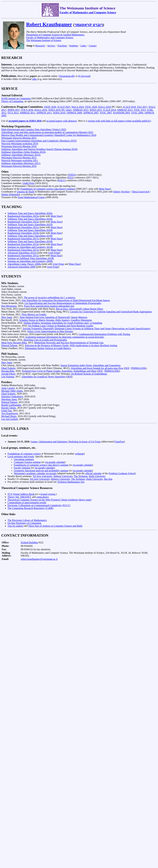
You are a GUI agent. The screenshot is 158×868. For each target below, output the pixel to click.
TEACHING (12, 207)
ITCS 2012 (13, 113)
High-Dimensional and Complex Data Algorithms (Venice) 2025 (34, 129)
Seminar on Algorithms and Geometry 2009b (30, 261)
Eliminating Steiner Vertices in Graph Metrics (48, 348)
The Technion (81, 476)
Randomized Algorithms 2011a (23, 256)
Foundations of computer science (24, 454)
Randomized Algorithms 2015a (23, 244)
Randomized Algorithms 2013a (23, 250)
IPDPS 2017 (14, 110)
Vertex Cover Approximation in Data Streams (50, 331)
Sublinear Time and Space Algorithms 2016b (30, 241)
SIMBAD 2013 (125, 110)
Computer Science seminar (27, 462)
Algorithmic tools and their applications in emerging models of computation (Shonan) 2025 (47, 132)
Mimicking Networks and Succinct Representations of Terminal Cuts (69, 343)
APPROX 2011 (44, 113)
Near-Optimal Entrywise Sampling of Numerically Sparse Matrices (53, 317)
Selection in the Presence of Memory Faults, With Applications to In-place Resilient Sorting (71, 345)
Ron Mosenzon (9, 306)
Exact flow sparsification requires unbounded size (49, 306)
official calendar (93, 473)
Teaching (62, 46)
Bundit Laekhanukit (11, 405)
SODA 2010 (59, 113)
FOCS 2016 (27, 110)
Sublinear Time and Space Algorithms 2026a (30, 213)
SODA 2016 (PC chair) (60, 110)
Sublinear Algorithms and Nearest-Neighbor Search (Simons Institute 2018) (39, 149)
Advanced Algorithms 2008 (21, 267)
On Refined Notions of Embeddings (89, 374)
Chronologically (67, 76)
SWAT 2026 (50, 107)
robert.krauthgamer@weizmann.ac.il (39, 559)
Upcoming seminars (24, 459)
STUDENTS (11, 276)
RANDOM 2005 (122, 113)
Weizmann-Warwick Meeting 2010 (19, 166)
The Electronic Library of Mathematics (27, 520)
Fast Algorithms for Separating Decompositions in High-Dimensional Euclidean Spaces (66, 300)
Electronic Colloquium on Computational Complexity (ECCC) (39, 505)
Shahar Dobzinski (10, 194)
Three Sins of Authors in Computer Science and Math (55, 526)
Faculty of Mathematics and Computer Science (88, 13)
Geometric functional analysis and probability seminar (41, 471)
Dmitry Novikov (122, 192)
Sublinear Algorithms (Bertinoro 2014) (21, 155)
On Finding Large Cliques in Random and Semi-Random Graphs (61, 326)
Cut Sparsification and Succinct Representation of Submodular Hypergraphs (63, 303)
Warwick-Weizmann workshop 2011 (20, 160)
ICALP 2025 (64, 107)
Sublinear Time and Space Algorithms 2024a (30, 219)
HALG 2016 (41, 110)
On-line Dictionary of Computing (24, 523)
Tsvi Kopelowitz (10, 413)
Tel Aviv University (43, 476)
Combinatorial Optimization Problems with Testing (104, 334)
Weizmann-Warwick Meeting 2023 (19, 138)
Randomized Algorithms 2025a (23, 216)
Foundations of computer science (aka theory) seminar (48, 189)
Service (51, 46)
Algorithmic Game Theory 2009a (24, 264)
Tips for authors (16, 526)
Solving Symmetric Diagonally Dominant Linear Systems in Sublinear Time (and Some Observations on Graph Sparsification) (86, 329)
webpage (79, 454)
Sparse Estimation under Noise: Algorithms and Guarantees (91, 365)
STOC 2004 (137, 113)
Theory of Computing (12, 101)
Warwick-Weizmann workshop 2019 (20, 144)
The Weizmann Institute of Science (44, 40)
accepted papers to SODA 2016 (25, 121)
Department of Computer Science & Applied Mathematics (55, 35)
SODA (72, 175)
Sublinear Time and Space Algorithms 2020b (30, 230)
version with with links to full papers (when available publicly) (119, 121)
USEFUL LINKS (15, 429)
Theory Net (13, 497)
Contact (93, 46)
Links (84, 46)
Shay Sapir (7, 317)
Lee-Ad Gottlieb (9, 419)
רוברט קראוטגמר (89, 25)
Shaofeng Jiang (9, 399)
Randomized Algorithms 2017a (23, 239)
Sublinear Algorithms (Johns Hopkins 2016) (23, 152)
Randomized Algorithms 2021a (23, 227)
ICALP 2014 (110, 110)
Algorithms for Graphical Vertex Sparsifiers (43, 377)
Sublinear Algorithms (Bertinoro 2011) (21, 163)
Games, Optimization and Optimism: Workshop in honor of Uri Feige (66, 442)
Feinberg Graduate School (122, 473)
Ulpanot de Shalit (26, 192)
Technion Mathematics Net (71, 482)
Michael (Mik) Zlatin (12, 391)
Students (74, 46)
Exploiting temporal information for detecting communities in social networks (65, 337)
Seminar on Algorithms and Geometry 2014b (30, 247)
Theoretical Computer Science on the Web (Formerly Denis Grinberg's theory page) (50, 500)
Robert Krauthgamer (49, 24)
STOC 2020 (91, 107)
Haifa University (97, 476)
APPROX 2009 (74, 113)
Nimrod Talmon (9, 345)
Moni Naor (104, 189)
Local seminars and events (21, 456)
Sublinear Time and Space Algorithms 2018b (30, 236)
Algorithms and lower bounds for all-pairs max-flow (97, 368)
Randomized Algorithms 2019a (23, 233)
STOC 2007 (106, 113)
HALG (61, 180)
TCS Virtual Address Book (21, 494)
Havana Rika (8, 371)
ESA (70, 178)
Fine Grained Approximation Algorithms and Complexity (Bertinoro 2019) (39, 141)
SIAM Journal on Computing (16, 98)
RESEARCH (12, 58)
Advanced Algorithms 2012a (22, 253)
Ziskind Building (29, 542)
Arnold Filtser (8, 374)
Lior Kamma (8, 377)
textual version (48, 494)
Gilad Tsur (7, 411)
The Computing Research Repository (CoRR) (30, 508)
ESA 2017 (142, 107)
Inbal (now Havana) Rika (14, 343)
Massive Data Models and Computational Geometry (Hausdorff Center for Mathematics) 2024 (49, 135)
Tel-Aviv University (40, 479)
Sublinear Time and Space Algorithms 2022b (30, 225)
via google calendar (55, 462)
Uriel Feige (54, 253)
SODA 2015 (96, 110)
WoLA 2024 (78, 107)
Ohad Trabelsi (8, 368)
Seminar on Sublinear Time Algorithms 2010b (31, 258)
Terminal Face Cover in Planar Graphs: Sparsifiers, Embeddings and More (59, 371)
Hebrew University (63, 476)
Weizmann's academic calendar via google (35, 473)
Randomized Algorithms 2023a (23, 222)
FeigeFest (119, 442)
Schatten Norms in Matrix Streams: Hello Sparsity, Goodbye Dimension (55, 320)
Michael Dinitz (9, 416)
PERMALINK (138, 368)
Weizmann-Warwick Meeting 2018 (19, 146)
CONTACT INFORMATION (25, 535)
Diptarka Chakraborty (12, 396)
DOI (127, 368)
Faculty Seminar (22, 468)
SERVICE (10, 88)
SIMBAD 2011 (28, 113)
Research (41, 46)
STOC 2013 (140, 110)
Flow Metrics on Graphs (34, 314)
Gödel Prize (28, 183)
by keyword (84, 76)
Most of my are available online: (30, 76)
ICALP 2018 (129, 107)
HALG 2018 (104, 107)
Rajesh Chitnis (9, 408)
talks (34, 79)
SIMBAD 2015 (81, 110)
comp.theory (43, 497)
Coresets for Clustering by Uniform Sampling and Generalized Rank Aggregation (111, 312)
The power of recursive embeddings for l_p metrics (49, 298)
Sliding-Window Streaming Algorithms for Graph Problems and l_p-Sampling (63, 323)
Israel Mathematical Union (31, 197)
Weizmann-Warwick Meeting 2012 (19, 158)
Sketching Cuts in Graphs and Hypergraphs (45, 340)
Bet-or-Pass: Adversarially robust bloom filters (79, 309)
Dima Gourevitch (141, 192)
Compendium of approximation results (27, 503)
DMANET (25, 497)
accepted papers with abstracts (62, 121)
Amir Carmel (8, 388)
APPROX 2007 (91, 113)
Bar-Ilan (108, 479)
